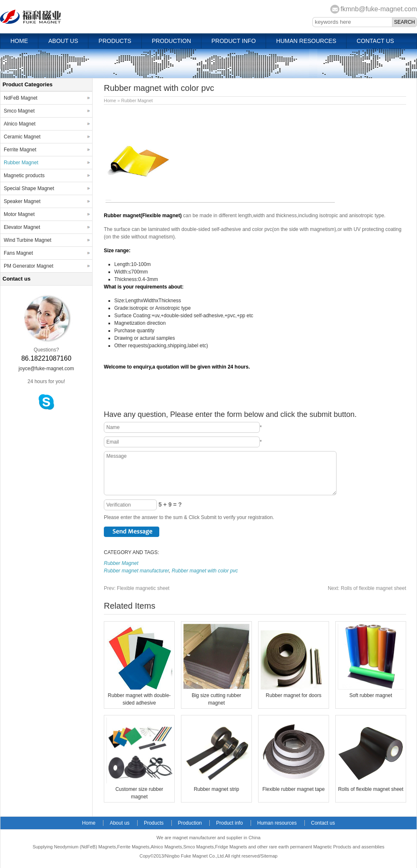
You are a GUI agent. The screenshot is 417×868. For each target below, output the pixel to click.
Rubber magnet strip (217, 789)
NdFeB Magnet (21, 98)
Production (171, 41)
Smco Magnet (19, 111)
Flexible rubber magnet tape (293, 789)
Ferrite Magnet (20, 150)
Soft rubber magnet (371, 695)
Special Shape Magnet (29, 188)
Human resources (306, 41)
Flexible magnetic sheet (137, 588)
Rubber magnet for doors (293, 695)
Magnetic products (24, 176)
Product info (234, 41)
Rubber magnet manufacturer (136, 571)
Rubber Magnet (137, 100)
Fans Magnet (18, 253)
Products (115, 41)
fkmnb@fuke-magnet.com (379, 9)
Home (19, 41)
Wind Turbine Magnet (28, 240)
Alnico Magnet (20, 124)
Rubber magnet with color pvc (205, 571)
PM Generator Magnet (29, 266)
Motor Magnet (19, 214)
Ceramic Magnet (22, 137)
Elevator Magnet (22, 227)
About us (63, 41)
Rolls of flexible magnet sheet (367, 588)
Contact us (375, 41)
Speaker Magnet (22, 201)
